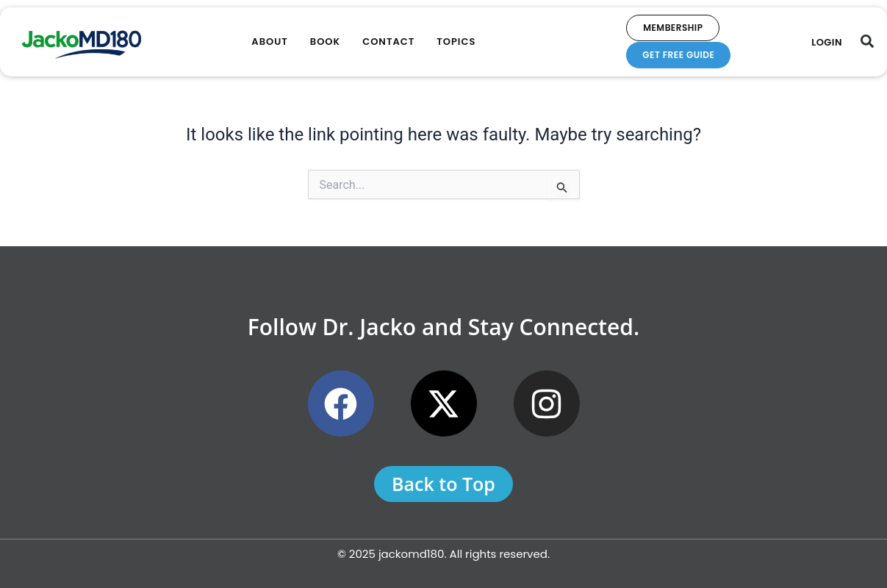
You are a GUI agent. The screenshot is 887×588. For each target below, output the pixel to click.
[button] (867, 41)
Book (325, 42)
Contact (388, 42)
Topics (456, 42)
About (269, 42)
